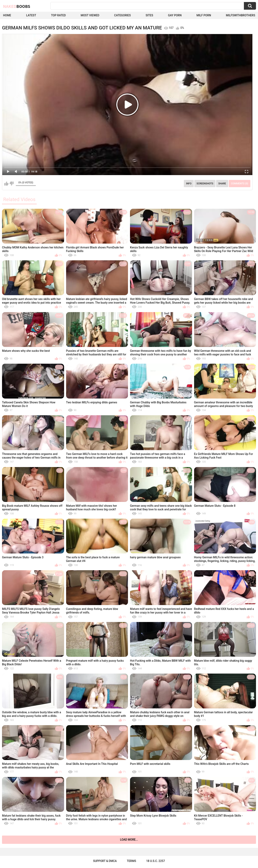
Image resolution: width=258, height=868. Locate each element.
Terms (131, 861)
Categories (122, 15)
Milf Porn (204, 15)
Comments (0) (240, 184)
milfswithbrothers (241, 15)
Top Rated (58, 15)
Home (7, 15)
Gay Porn (175, 15)
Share (222, 184)
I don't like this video (12, 184)
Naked (17, 6)
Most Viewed (90, 15)
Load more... (129, 840)
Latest (31, 15)
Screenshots (205, 184)
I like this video (6, 184)
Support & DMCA (105, 861)
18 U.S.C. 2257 (156, 861)
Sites (149, 15)
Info (189, 184)
